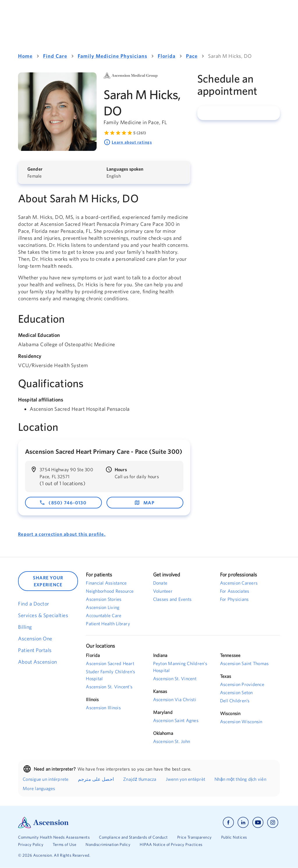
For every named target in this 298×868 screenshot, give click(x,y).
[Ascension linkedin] (243, 823)
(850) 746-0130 (63, 503)
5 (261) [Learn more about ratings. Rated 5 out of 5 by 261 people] (140, 133)
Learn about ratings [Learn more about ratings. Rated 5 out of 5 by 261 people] (128, 142)
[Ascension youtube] (258, 823)
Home (25, 56)
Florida (167, 56)
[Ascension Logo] (84, 823)
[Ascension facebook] (228, 823)
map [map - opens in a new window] (144, 503)
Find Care (55, 56)
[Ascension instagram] (273, 823)
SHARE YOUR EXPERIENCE (48, 581)
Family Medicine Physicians (112, 56)
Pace (192, 56)
